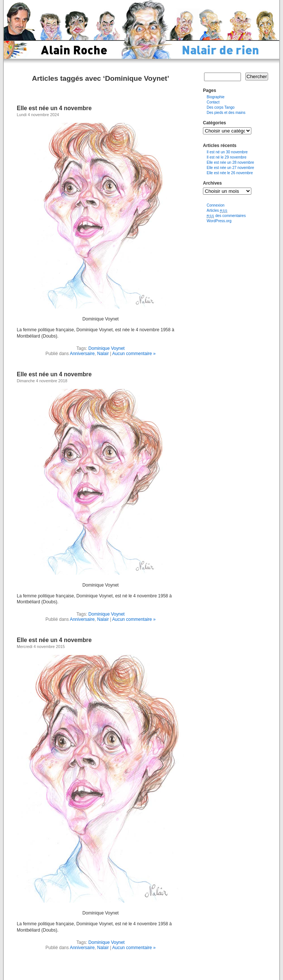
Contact (213, 102)
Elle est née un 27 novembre (230, 168)
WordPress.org (219, 221)
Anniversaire (82, 354)
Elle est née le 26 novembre (230, 173)
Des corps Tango (221, 107)
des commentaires (226, 216)
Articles (217, 210)
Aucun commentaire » (134, 354)
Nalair (103, 354)
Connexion (216, 205)
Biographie (216, 97)
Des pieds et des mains (226, 113)
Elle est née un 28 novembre (230, 162)
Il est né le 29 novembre (227, 157)
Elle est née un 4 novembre (54, 108)
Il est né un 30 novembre (227, 152)
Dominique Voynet (106, 348)
